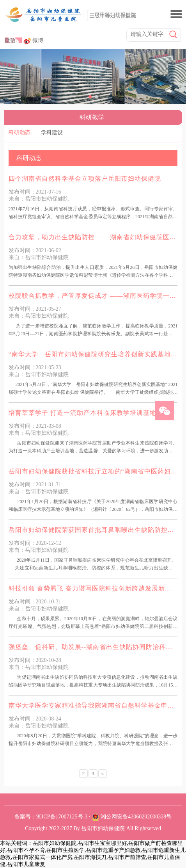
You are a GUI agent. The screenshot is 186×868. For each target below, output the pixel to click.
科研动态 (19, 133)
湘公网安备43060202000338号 (136, 817)
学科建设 (52, 133)
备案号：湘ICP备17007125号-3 (51, 817)
